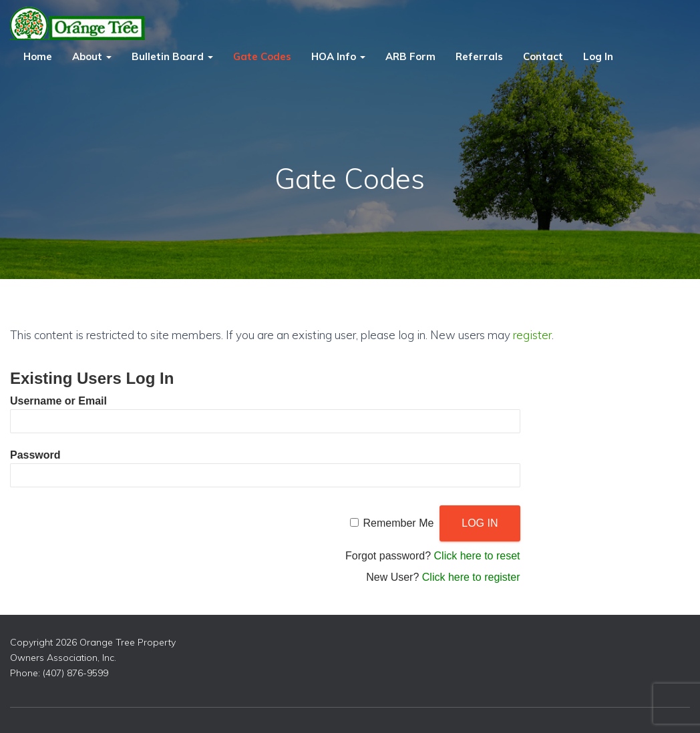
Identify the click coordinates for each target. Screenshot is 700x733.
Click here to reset (477, 556)
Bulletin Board (172, 56)
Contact (543, 56)
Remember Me (399, 523)
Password (35, 455)
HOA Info (338, 56)
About (92, 56)
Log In (598, 56)
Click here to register (471, 577)
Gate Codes (262, 56)
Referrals (479, 56)
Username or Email (58, 401)
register (532, 335)
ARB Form (410, 56)
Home (38, 56)
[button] (108, 56)
